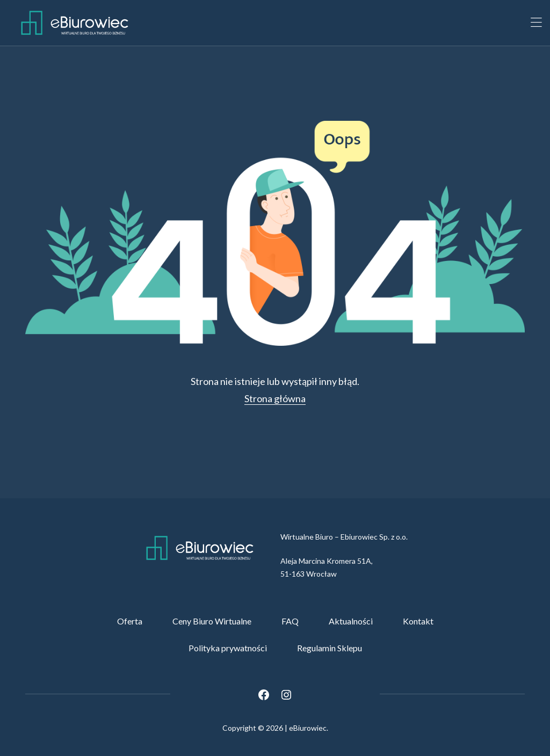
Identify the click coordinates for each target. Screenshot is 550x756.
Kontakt (418, 621)
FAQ (290, 621)
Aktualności (351, 621)
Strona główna (275, 398)
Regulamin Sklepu (330, 648)
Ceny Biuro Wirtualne (212, 621)
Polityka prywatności (228, 648)
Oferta (130, 621)
